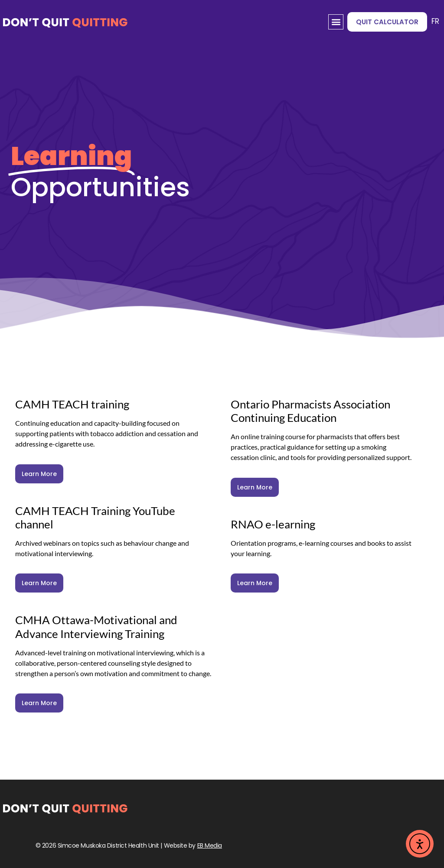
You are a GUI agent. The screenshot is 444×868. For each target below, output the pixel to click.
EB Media (210, 845)
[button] (336, 22)
